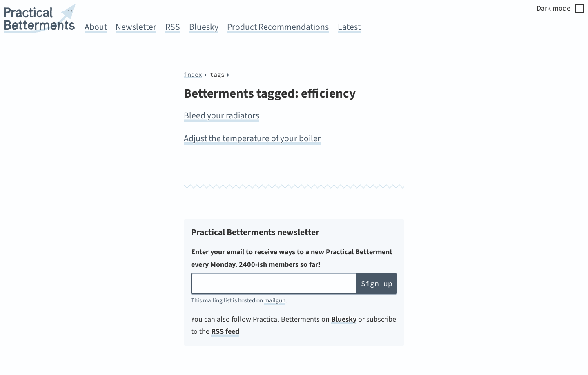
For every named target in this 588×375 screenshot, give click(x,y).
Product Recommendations (278, 27)
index (193, 74)
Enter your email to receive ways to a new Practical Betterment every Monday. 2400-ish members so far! (292, 258)
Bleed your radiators (222, 116)
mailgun (275, 301)
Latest (349, 27)
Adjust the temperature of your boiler (252, 139)
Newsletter (136, 27)
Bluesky (204, 27)
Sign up (377, 283)
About (96, 27)
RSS (173, 27)
